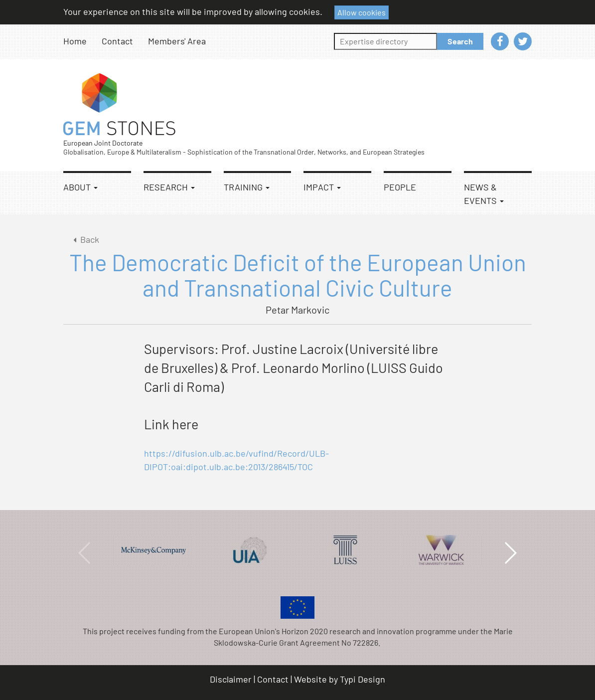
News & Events (484, 194)
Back (84, 239)
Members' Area (177, 41)
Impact (322, 187)
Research (169, 187)
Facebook (500, 41)
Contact (117, 41)
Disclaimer (231, 679)
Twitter (523, 41)
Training (247, 187)
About (80, 187)
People (400, 187)
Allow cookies (362, 12)
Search (460, 41)
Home (75, 41)
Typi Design (363, 679)
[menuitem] (82, 41)
